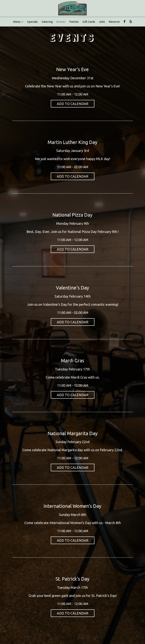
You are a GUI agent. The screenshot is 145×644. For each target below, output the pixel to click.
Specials (32, 22)
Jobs (102, 22)
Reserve (114, 22)
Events (61, 22)
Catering (47, 22)
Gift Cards (89, 22)
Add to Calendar (73, 104)
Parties (74, 22)
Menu (18, 22)
